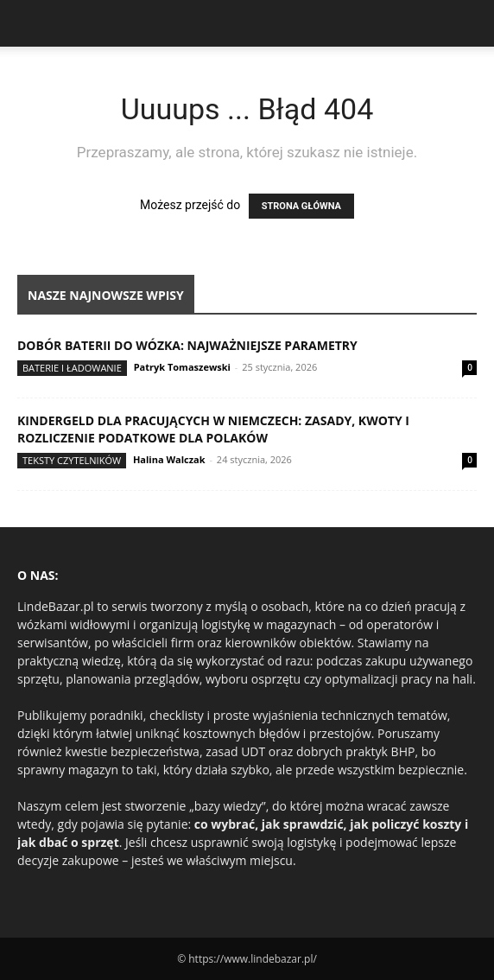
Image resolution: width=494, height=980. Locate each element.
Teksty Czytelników (72, 460)
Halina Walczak (169, 459)
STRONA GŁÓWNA (301, 206)
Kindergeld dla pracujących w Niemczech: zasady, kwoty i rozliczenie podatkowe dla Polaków (213, 429)
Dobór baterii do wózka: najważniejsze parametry (187, 345)
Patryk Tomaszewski (182, 367)
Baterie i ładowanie (72, 368)
